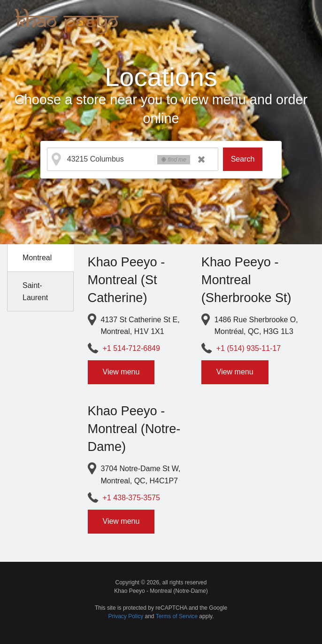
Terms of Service (177, 616)
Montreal (37, 258)
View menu (121, 372)
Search (243, 159)
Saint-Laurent (35, 291)
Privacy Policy (126, 616)
